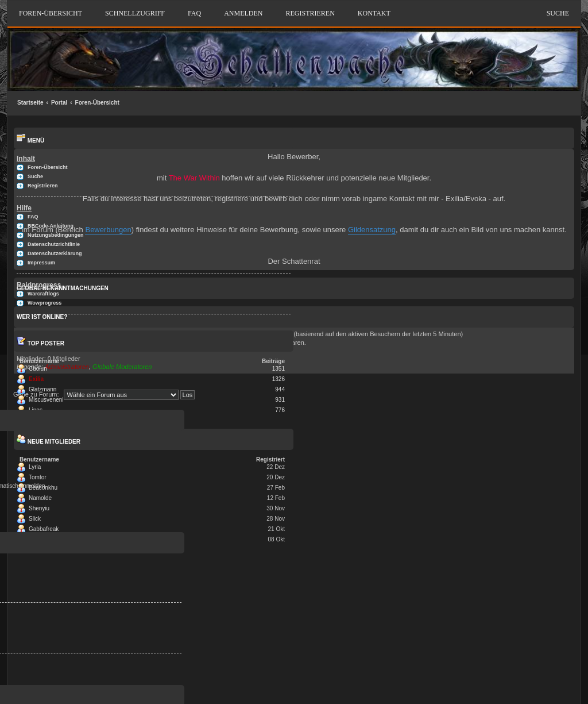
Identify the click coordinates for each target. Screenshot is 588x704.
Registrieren (43, 186)
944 (280, 389)
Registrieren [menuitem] (310, 13)
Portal (59, 103)
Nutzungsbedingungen (55, 235)
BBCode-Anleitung (51, 226)
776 (280, 410)
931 (280, 400)
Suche (558, 13)
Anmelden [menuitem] (243, 13)
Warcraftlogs (43, 294)
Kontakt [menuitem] (374, 13)
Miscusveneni (46, 400)
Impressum (41, 263)
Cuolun (38, 369)
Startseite (30, 103)
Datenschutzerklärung (55, 253)
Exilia (36, 379)
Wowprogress (45, 303)
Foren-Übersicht (97, 103)
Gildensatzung (372, 230)
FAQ (194, 13)
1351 (278, 369)
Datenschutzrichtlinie (54, 244)
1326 (278, 379)
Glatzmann (42, 389)
